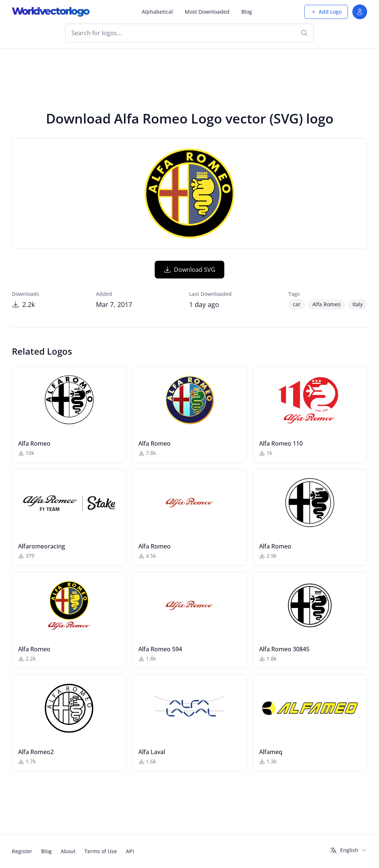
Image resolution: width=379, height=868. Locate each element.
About (68, 851)
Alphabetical (157, 12)
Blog (247, 12)
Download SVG (189, 270)
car (297, 304)
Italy (358, 304)
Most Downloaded (207, 12)
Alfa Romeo (326, 304)
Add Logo (326, 12)
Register (22, 851)
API (130, 851)
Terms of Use (101, 851)
